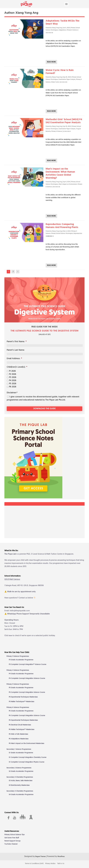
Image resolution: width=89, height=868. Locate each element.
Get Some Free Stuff (12, 838)
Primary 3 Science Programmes (18, 656)
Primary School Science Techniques (62, 234)
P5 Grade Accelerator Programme (21, 688)
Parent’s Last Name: (16, 350)
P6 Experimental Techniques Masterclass (23, 720)
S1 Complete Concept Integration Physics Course (27, 762)
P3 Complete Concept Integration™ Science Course (28, 664)
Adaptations (62, 30)
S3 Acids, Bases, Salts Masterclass (21, 780)
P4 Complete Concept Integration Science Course (27, 678)
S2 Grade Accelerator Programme (21, 771)
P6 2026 (13, 387)
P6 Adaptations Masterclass (19, 739)
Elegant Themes (40, 856)
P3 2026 (13, 377)
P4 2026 (13, 381)
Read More (51, 62)
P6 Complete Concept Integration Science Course (27, 715)
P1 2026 (12, 371)
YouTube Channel (11, 844)
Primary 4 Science (57, 131)
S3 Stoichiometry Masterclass (19, 785)
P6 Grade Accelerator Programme (21, 711)
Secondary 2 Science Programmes (19, 768)
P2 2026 (13, 374)
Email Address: (14, 359)
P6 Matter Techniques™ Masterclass (22, 729)
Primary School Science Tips (14, 834)
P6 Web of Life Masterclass (18, 734)
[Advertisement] (44, 522)
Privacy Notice (50, 863)
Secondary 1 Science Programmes (19, 749)
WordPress (61, 856)
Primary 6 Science (72, 30)
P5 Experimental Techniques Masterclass (23, 697)
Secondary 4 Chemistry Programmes (20, 791)
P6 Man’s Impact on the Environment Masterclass (26, 743)
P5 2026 (13, 384)
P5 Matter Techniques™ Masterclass (21, 701)
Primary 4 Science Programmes (18, 670)
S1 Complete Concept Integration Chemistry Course (28, 757)
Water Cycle (55, 82)
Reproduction (78, 234)
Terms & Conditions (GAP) (34, 863)
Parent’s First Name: (17, 342)
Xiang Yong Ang (57, 28)
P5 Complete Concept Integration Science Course (27, 692)
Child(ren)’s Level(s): (17, 367)
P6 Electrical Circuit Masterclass (20, 725)
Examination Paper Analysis (67, 79)
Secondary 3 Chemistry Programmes (20, 777)
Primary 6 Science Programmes (18, 707)
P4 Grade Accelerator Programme (21, 674)
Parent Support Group (12, 841)
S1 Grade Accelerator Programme (21, 753)
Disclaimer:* (12, 393)
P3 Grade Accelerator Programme (21, 660)
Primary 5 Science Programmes (18, 684)
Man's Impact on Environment (68, 184)
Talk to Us (61, 863)
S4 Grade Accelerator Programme (21, 794)
